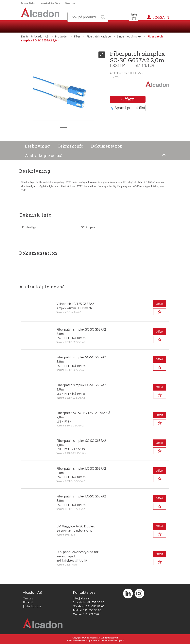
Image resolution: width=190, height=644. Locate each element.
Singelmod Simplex (129, 36)
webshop (86, 640)
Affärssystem (72, 640)
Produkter (61, 36)
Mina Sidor (28, 3)
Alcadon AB (41, 36)
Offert (128, 99)
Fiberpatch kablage (99, 36)
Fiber (77, 36)
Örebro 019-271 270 (86, 614)
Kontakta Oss (50, 3)
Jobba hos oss (32, 606)
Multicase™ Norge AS (114, 640)
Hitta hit (28, 602)
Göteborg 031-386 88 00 (89, 606)
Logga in (161, 17)
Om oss (70, 3)
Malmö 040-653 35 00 (87, 610)
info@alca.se (81, 598)
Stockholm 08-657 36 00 (89, 602)
